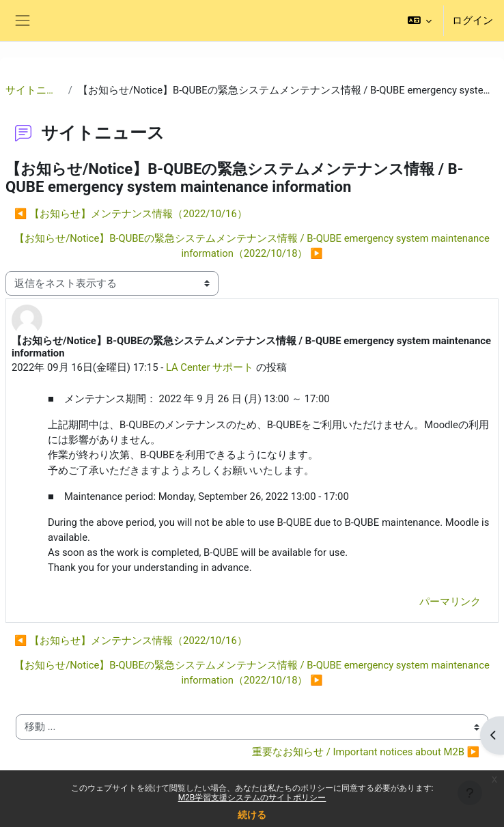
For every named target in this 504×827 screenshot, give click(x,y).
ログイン (473, 20)
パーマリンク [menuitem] (450, 602)
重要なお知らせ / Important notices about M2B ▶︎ (366, 752)
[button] (420, 20)
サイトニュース (34, 90)
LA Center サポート (210, 367)
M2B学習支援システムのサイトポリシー (252, 798)
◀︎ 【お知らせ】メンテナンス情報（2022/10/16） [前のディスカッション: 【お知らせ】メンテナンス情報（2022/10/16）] (131, 214)
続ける (252, 815)
